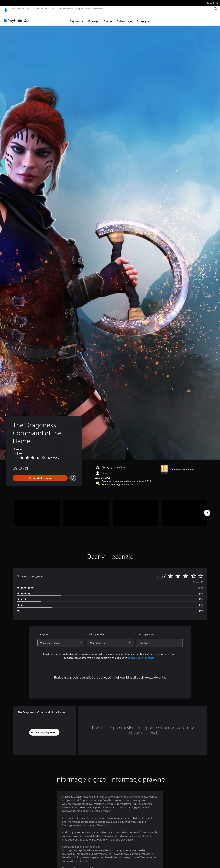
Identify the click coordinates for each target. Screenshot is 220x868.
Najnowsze (76, 18)
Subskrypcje (124, 18)
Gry (12, 9)
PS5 (20, 9)
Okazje (108, 18)
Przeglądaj (143, 18)
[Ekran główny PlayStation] (6, 9)
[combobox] (61, 640)
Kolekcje (93, 18)
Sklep (78, 9)
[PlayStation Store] (18, 17)
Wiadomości (65, 9)
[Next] (207, 510)
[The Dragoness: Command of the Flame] (37, 510)
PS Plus (37, 9)
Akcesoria (50, 9)
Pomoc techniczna (94, 9)
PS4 (28, 9)
